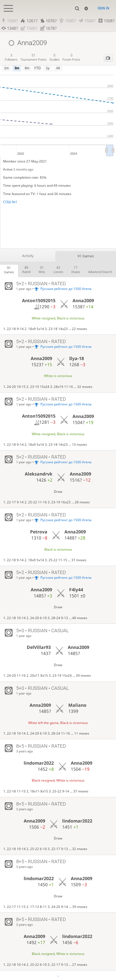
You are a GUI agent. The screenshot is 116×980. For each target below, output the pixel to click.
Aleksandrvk (39, 474)
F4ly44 (76, 590)
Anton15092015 (39, 301)
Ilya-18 (77, 358)
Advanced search (100, 272)
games (9, 270)
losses (58, 270)
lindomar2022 (39, 763)
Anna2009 (83, 301)
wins (42, 270)
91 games (86, 256)
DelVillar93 (39, 647)
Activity (28, 256)
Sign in (103, 8)
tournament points (33, 57)
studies (55, 57)
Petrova (39, 532)
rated (26, 270)
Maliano (77, 705)
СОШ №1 (10, 202)
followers (11, 57)
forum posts (71, 57)
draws (76, 270)
